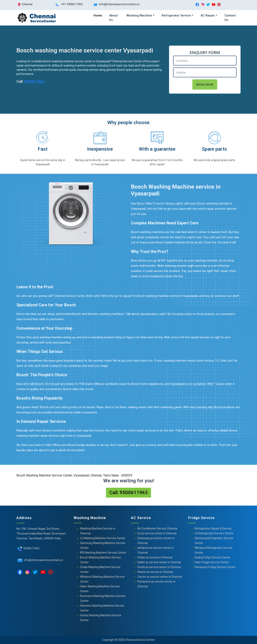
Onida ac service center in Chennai (159, 567)
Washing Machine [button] (139, 15)
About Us (113, 18)
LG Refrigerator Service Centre (214, 533)
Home (98, 15)
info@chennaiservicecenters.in (43, 560)
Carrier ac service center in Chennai (160, 577)
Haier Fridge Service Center (212, 562)
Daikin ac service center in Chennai (159, 562)
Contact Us (230, 18)
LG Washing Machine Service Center (103, 538)
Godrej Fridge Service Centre (213, 557)
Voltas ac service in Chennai (155, 557)
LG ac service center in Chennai (157, 533)
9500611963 (34, 81)
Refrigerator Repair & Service (213, 528)
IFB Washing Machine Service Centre (103, 553)
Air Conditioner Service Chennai (157, 528)
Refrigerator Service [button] (176, 15)
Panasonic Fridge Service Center (215, 567)
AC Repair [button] (208, 15)
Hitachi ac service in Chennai (155, 572)
